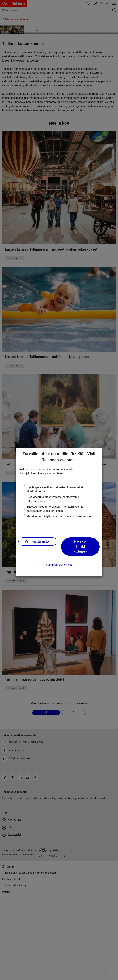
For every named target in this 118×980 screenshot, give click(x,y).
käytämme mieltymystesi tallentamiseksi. (53, 499)
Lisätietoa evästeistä (59, 565)
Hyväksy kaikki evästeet (80, 547)
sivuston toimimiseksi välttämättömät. (55, 489)
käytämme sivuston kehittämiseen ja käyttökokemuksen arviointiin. (55, 509)
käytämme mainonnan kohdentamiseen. (60, 516)
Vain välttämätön (38, 541)
